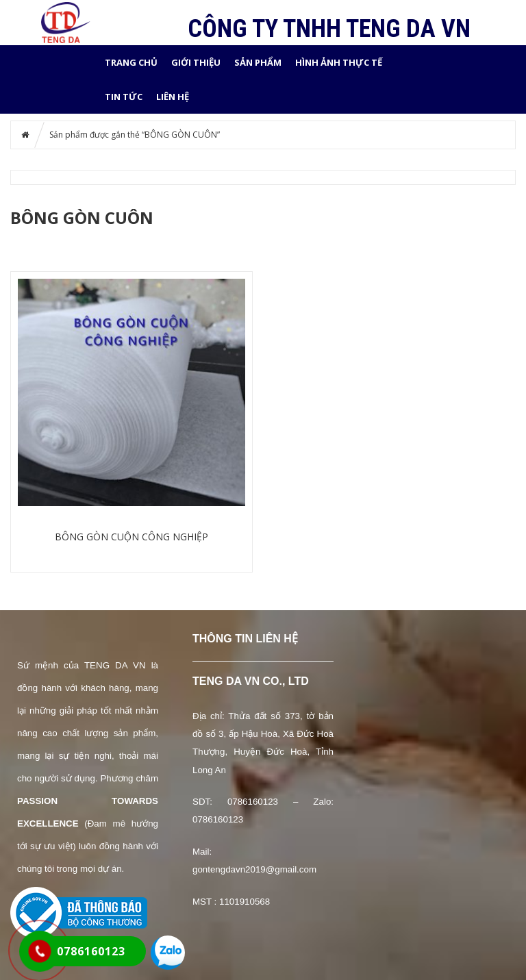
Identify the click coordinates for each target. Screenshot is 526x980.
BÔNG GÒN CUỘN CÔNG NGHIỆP (131, 537)
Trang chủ (131, 62)
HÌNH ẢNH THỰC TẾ (339, 62)
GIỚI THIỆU (196, 62)
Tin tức (124, 97)
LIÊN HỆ (173, 97)
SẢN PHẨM (258, 62)
